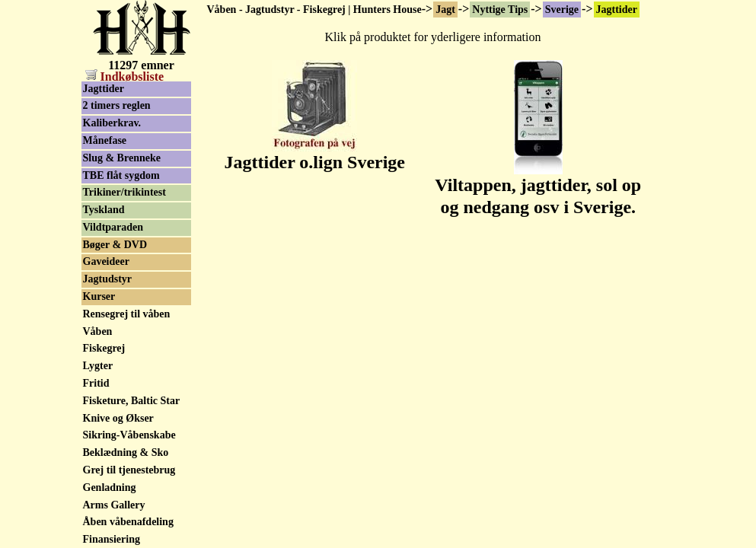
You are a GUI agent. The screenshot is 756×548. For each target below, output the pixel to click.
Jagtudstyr (108, 279)
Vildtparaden (113, 227)
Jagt (445, 10)
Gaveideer (106, 261)
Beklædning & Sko (126, 452)
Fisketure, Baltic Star (132, 401)
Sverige (562, 10)
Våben (98, 331)
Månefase (105, 140)
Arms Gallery (114, 505)
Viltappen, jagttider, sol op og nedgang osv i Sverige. (538, 188)
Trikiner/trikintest (124, 192)
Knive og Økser (118, 418)
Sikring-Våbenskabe (129, 435)
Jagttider (617, 10)
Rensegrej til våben (127, 314)
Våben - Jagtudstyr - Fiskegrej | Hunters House (314, 10)
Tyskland (104, 210)
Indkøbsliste (125, 76)
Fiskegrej (104, 348)
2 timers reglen (117, 105)
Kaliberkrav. (112, 123)
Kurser (99, 296)
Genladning (110, 487)
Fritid (96, 383)
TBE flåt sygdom (121, 175)
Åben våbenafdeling (128, 522)
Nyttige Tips (500, 10)
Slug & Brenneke (122, 158)
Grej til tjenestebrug (129, 470)
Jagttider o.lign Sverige (314, 154)
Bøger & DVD (115, 245)
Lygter (98, 366)
